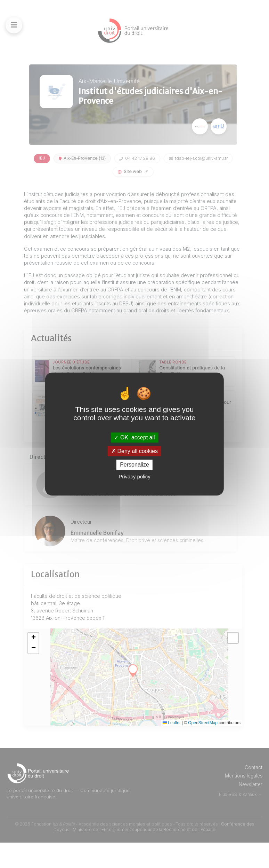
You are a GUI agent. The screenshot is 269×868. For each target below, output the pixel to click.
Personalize (134, 465)
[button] (58, 663)
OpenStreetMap (203, 748)
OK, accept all (134, 437)
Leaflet (172, 748)
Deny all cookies (134, 451)
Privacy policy (134, 476)
